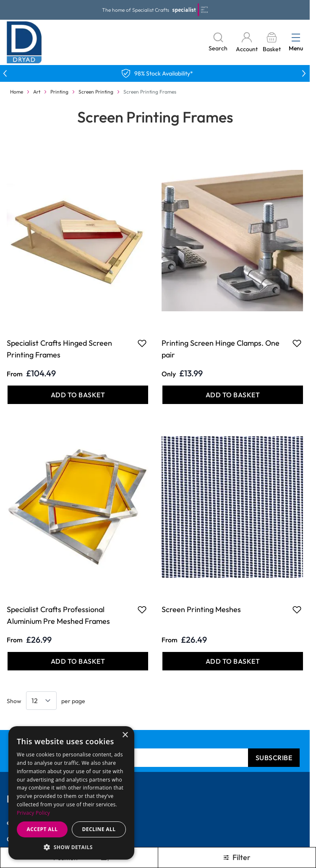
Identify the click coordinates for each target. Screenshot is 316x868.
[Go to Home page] (24, 42)
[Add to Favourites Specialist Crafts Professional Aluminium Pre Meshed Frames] (142, 610)
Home (17, 92)
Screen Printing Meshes (201, 609)
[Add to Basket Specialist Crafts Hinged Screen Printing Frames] (78, 395)
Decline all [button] (99, 829)
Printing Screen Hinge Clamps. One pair (221, 349)
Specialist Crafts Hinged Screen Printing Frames (59, 349)
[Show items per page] (41, 701)
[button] (71, 847)
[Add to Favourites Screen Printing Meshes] (297, 610)
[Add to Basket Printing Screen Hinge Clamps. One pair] (233, 395)
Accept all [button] (42, 829)
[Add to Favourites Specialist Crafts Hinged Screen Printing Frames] (142, 343)
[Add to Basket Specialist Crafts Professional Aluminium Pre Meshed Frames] (78, 661)
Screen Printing (96, 92)
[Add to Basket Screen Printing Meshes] (233, 661)
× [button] (125, 735)
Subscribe (274, 758)
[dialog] (71, 793)
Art (37, 92)
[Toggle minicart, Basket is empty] (272, 43)
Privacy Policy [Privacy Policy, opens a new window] (33, 813)
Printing (59, 92)
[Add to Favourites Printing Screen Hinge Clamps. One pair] (297, 343)
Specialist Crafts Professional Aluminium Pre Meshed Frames (58, 615)
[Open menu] (296, 37)
